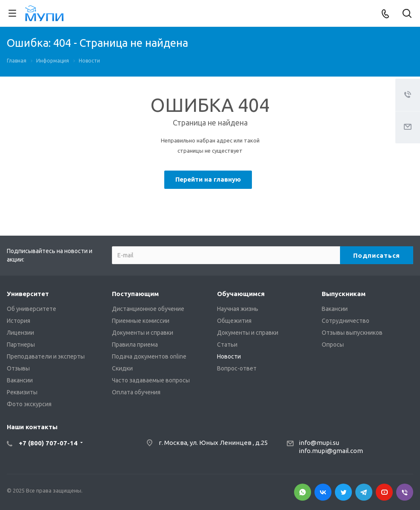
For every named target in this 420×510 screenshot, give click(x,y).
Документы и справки (143, 333)
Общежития (234, 321)
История (19, 321)
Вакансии (20, 380)
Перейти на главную (208, 179)
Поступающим (135, 294)
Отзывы (18, 368)
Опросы (333, 345)
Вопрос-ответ (237, 368)
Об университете (31, 309)
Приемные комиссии (141, 321)
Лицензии (20, 333)
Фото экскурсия (29, 404)
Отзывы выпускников (352, 333)
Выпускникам (344, 294)
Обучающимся (241, 294)
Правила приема (135, 345)
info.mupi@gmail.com (331, 451)
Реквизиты (22, 392)
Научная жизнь (238, 309)
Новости (229, 356)
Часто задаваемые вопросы (151, 380)
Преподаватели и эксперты (46, 356)
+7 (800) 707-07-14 (48, 443)
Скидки (122, 368)
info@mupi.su (319, 443)
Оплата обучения (136, 392)
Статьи (227, 345)
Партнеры (21, 345)
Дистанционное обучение (148, 309)
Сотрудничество (346, 321)
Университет (28, 294)
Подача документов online (149, 356)
